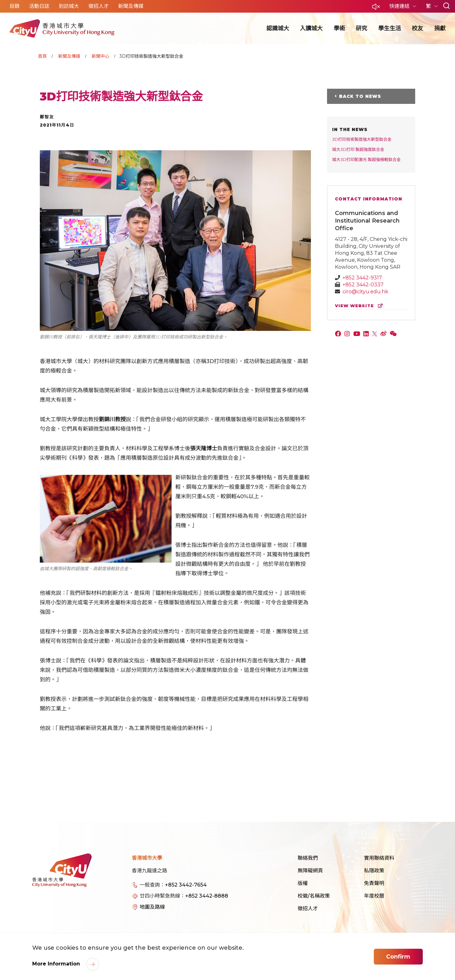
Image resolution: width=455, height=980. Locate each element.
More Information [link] (57, 964)
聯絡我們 (308, 858)
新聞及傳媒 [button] (131, 6)
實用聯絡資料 (379, 858)
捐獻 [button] (440, 28)
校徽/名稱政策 (314, 896)
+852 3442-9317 (362, 278)
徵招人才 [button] (99, 6)
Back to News (360, 96)
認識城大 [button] (278, 28)
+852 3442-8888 (207, 896)
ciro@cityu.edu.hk (365, 292)
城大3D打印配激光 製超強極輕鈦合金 (366, 159)
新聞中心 (100, 56)
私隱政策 (374, 871)
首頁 (42, 56)
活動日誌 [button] (39, 6)
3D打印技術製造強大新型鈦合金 (362, 139)
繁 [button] (429, 6)
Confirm (398, 957)
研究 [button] (361, 28)
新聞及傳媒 (69, 56)
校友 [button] (417, 28)
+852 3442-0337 (363, 285)
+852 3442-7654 (186, 885)
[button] (376, 8)
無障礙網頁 (310, 871)
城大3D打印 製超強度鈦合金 (358, 149)
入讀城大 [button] (311, 28)
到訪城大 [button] (69, 6)
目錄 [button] (15, 6)
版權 (303, 883)
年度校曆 (374, 896)
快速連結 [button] (400, 6)
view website (360, 306)
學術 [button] (339, 28)
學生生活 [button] (390, 28)
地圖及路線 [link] (152, 907)
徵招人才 (308, 908)
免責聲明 (374, 883)
